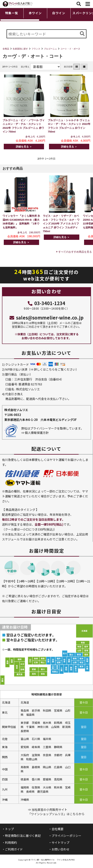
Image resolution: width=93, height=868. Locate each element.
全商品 (6, 49)
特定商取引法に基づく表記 (23, 836)
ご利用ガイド (14, 849)
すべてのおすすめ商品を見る (75, 252)
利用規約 (11, 842)
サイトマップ (60, 842)
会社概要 (58, 829)
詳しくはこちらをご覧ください (55, 369)
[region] (46, 14)
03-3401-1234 (46, 303)
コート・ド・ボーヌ (70, 49)
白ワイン (59, 13)
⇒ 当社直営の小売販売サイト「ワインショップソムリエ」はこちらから (56, 812)
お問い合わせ (60, 849)
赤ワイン (35, 13)
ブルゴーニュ (50, 49)
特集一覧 (12, 13)
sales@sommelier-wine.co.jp (46, 318)
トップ (9, 829)
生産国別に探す (20, 49)
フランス (36, 49)
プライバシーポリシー (66, 836)
